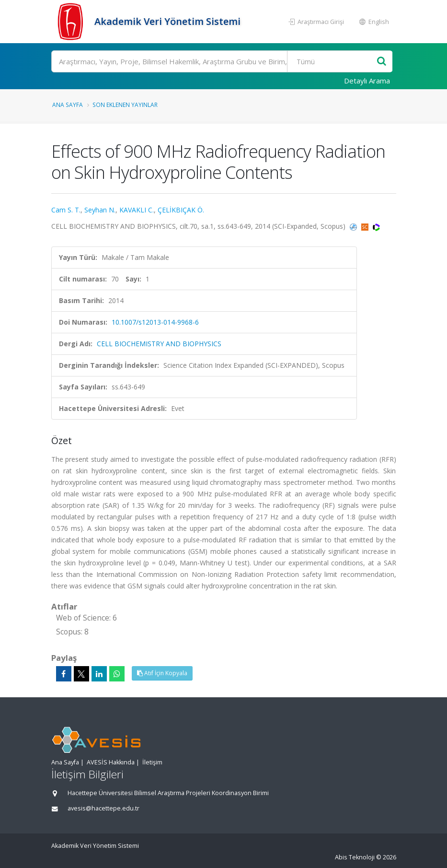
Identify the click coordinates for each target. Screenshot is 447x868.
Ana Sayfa (68, 105)
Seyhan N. (100, 210)
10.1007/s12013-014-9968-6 (155, 322)
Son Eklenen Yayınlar (125, 105)
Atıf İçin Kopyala (162, 673)
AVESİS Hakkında (111, 762)
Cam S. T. (66, 210)
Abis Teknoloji (355, 857)
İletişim (152, 762)
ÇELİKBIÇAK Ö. (181, 210)
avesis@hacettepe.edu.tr (103, 808)
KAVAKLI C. (137, 210)
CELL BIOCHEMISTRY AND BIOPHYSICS (159, 344)
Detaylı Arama (367, 81)
